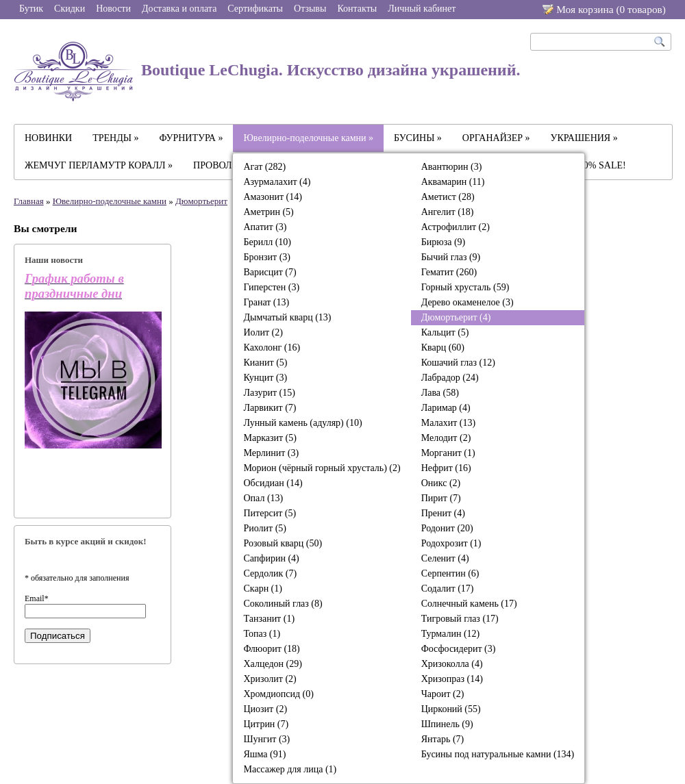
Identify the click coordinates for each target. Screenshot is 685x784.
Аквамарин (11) (453, 182)
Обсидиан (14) (273, 483)
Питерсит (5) (270, 513)
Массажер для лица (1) (290, 769)
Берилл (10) (267, 242)
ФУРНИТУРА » (191, 138)
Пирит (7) (441, 498)
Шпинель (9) (447, 724)
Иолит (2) (263, 332)
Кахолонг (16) (272, 347)
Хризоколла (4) (452, 664)
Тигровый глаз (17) (460, 619)
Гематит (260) (449, 272)
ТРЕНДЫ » (115, 138)
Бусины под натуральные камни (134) (498, 754)
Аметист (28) (448, 197)
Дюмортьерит (201, 201)
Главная (29, 201)
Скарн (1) (262, 589)
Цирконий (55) (451, 709)
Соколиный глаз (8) (283, 604)
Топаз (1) (262, 634)
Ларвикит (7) (270, 408)
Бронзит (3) (267, 257)
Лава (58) (440, 393)
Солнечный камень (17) (469, 604)
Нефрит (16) (446, 468)
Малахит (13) (448, 423)
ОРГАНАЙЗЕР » (496, 138)
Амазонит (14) (272, 197)
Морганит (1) (448, 453)
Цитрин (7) (266, 724)
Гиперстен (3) (271, 287)
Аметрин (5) (268, 212)
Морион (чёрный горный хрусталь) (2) (322, 468)
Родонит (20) (447, 528)
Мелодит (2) (446, 438)
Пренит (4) (443, 513)
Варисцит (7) (270, 272)
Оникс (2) (441, 483)
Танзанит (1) (269, 619)
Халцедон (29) (272, 664)
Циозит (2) (265, 709)
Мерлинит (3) (271, 453)
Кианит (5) (265, 363)
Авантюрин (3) (452, 167)
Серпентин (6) (450, 573)
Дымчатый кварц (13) (287, 317)
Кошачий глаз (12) (458, 363)
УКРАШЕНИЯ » (584, 138)
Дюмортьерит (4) (456, 317)
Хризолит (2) (270, 679)
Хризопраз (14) (452, 679)
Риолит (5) (265, 528)
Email (37, 598)
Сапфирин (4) (271, 558)
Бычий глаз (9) (451, 257)
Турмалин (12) (451, 634)
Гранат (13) (266, 302)
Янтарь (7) (443, 739)
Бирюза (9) (444, 242)
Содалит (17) (448, 589)
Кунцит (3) (265, 378)
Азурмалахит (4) (277, 182)
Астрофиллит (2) (456, 227)
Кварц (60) (443, 347)
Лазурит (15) (269, 393)
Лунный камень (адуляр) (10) (302, 423)
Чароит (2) (443, 694)
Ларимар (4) (446, 408)
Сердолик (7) (270, 573)
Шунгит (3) (266, 739)
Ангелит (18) (448, 212)
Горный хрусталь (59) (465, 287)
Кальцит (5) (445, 332)
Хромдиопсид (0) (278, 694)
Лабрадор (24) (450, 378)
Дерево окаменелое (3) (468, 302)
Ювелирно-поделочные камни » (308, 138)
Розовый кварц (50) (283, 543)
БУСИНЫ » (418, 138)
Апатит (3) (265, 227)
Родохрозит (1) (451, 543)
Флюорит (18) (271, 649)
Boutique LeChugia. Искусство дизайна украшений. (267, 72)
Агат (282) (264, 167)
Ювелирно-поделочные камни (110, 201)
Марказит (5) (270, 438)
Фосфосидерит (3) (459, 649)
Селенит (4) (445, 558)
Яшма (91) (264, 754)
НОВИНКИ (48, 138)
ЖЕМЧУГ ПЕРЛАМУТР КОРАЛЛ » (99, 165)
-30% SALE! (601, 165)
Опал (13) (263, 498)
